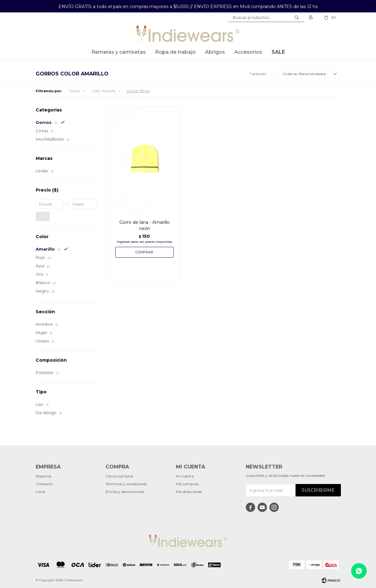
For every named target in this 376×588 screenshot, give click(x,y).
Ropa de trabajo (175, 52)
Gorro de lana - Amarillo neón (144, 225)
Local (40, 492)
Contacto (44, 484)
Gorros (75, 91)
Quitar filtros (138, 91)
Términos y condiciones (126, 484)
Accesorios (248, 52)
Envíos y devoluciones (125, 492)
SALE (278, 52)
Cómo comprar (120, 476)
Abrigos (215, 52)
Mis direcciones (189, 492)
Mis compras (187, 484)
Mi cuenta (185, 476)
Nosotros (44, 476)
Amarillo (104, 91)
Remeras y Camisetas (119, 52)
